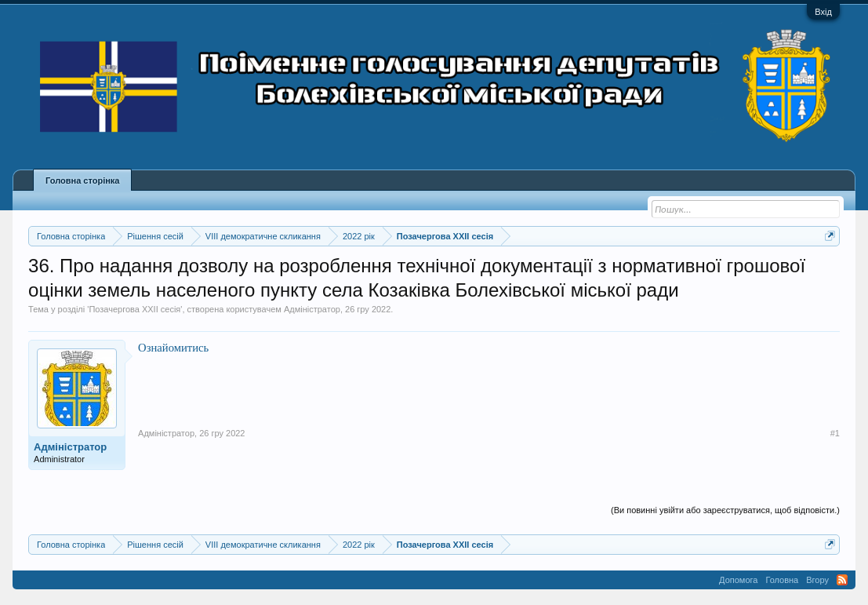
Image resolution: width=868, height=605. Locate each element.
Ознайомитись (173, 348)
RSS (842, 580)
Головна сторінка (82, 180)
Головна (782, 580)
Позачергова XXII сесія (134, 309)
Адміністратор (312, 309)
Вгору (817, 580)
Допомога (738, 580)
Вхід (823, 12)
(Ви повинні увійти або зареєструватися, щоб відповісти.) (725, 510)
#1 (835, 433)
